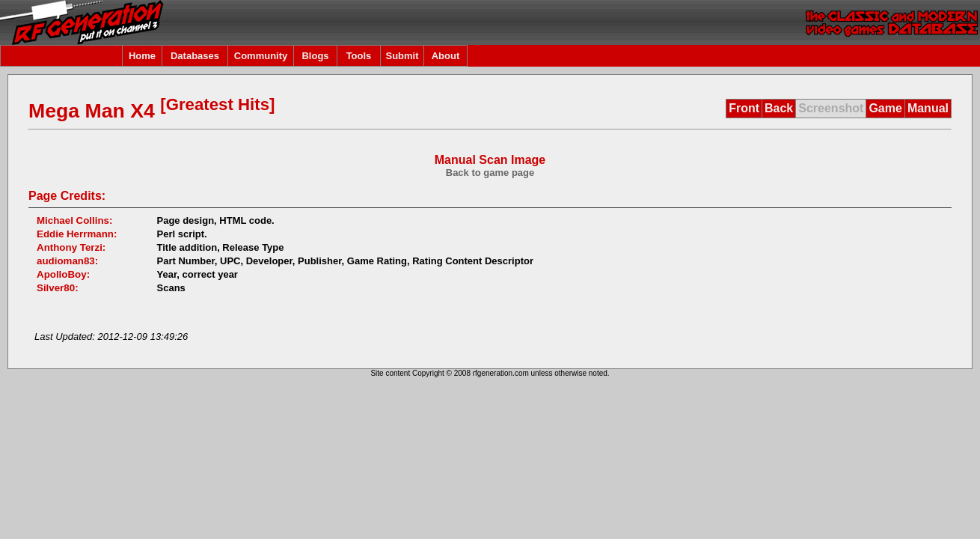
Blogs (315, 56)
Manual (928, 108)
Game (885, 108)
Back (779, 108)
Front (744, 108)
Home (142, 56)
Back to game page (490, 173)
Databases (195, 56)
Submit (402, 56)
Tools (359, 56)
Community (261, 56)
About (446, 56)
